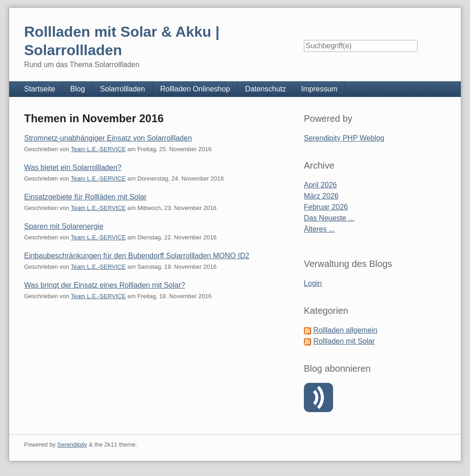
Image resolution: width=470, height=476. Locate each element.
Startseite (39, 89)
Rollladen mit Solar (344, 341)
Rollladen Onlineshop (195, 89)
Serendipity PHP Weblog (344, 138)
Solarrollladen (123, 89)
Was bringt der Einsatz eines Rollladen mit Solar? (104, 285)
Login (313, 283)
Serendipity (72, 445)
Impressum (319, 89)
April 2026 (320, 185)
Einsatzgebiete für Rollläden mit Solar (85, 197)
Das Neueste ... (329, 218)
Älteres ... (319, 229)
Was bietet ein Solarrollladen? (73, 167)
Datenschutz (266, 89)
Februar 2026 (326, 207)
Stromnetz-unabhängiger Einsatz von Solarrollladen (108, 138)
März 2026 (321, 196)
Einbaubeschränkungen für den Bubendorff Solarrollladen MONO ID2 (137, 256)
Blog (78, 89)
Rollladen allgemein (345, 330)
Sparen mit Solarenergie (64, 226)
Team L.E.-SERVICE (98, 149)
